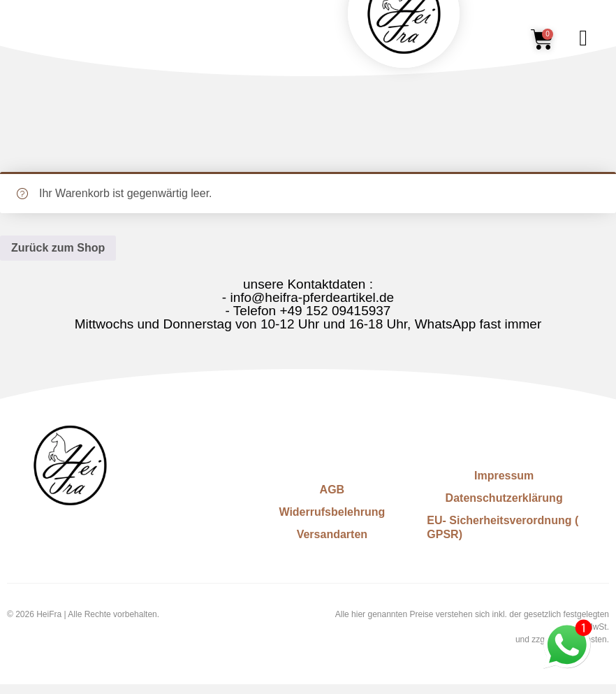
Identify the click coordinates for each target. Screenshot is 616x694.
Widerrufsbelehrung (332, 512)
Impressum (504, 476)
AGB (332, 490)
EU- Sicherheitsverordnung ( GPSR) (503, 527)
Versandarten (332, 534)
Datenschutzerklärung (504, 498)
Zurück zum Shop (58, 248)
